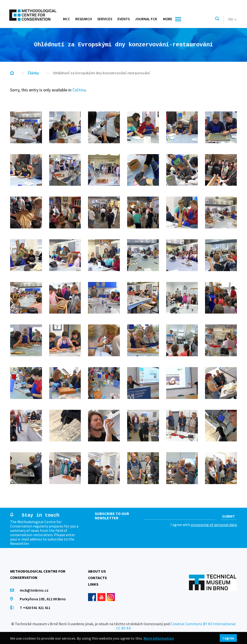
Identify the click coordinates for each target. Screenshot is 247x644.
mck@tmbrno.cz (34, 590)
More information (159, 638)
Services (105, 19)
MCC (66, 19)
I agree (228, 638)
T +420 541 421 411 (35, 608)
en (233, 19)
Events (124, 19)
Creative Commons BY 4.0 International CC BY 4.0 (176, 626)
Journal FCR (146, 19)
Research (84, 19)
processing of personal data (214, 525)
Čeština (79, 90)
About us (97, 571)
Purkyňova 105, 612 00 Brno (43, 599)
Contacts (97, 578)
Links (93, 584)
